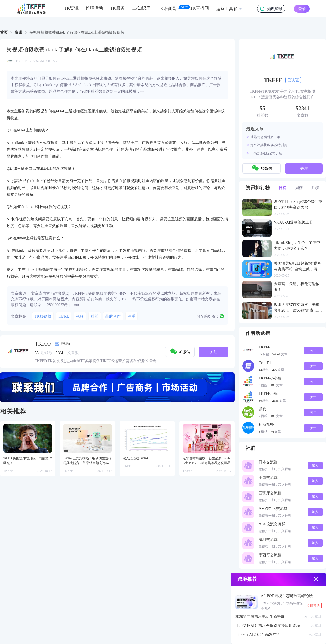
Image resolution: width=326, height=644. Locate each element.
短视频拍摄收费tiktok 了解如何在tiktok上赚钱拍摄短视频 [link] (77, 33)
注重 (131, 316)
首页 (4, 32)
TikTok (64, 316)
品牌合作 (113, 316)
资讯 (18, 32)
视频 (80, 316)
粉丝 (95, 316)
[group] (117, 387)
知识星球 (271, 9)
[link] (4, 33)
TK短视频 (43, 316)
